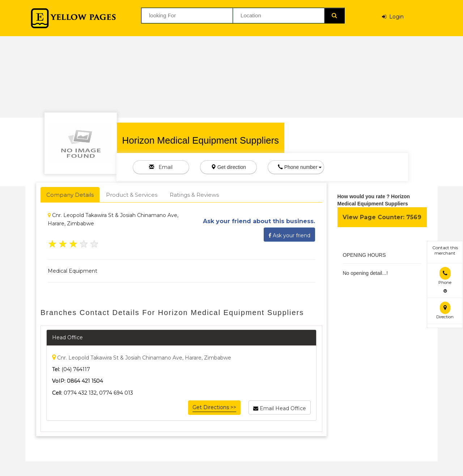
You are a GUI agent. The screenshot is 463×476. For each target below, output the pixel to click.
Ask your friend (289, 234)
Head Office (67, 337)
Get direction (228, 167)
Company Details (70, 195)
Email (161, 167)
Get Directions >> (214, 407)
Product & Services (132, 195)
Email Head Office (280, 407)
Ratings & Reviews (194, 195)
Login (393, 17)
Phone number (300, 167)
